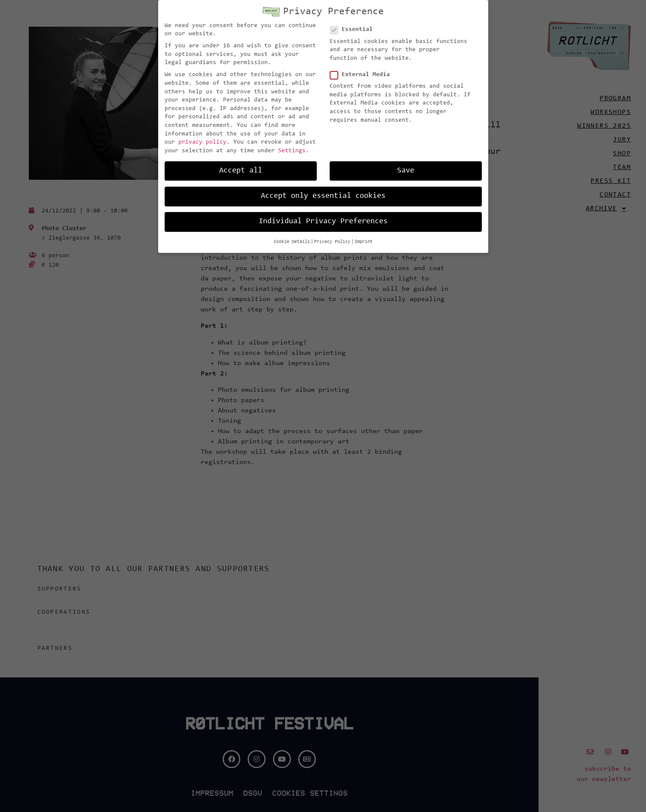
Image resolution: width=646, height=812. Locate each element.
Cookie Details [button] (292, 237)
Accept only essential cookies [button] (323, 191)
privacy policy (202, 137)
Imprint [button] (364, 237)
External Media (363, 70)
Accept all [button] (241, 166)
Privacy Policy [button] (332, 237)
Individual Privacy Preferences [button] (323, 216)
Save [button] (406, 166)
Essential (354, 25)
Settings (292, 146)
